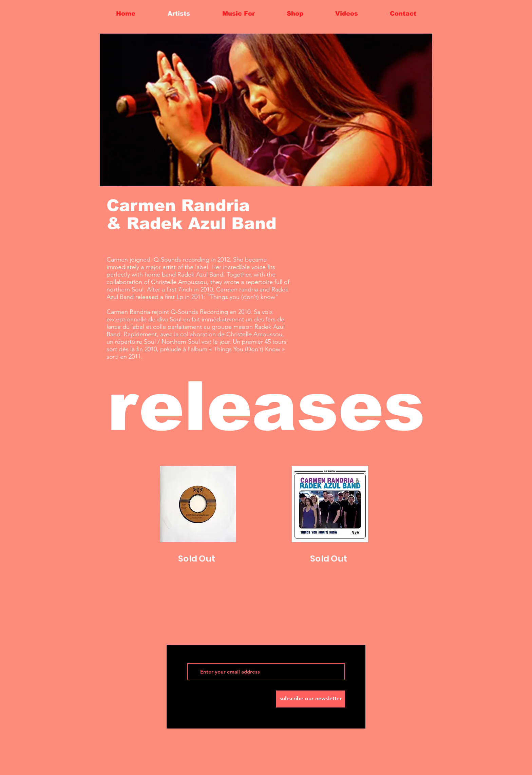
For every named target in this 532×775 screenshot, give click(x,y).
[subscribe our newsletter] (310, 699)
